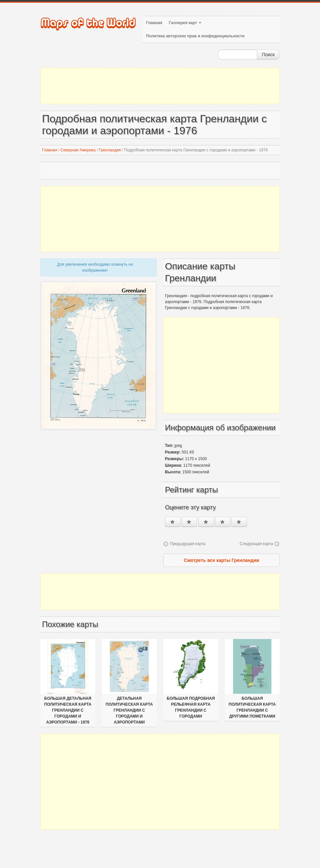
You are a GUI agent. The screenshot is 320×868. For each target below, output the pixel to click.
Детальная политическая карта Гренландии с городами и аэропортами (129, 710)
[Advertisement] (160, 86)
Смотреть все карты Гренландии (221, 560)
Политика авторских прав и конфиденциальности (195, 36)
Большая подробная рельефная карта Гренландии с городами (191, 707)
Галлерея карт (185, 23)
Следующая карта (256, 544)
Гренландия (110, 150)
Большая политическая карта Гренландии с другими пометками (252, 707)
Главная (154, 23)
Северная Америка (78, 150)
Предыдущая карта (188, 544)
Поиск (268, 55)
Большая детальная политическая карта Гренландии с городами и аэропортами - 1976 (68, 710)
